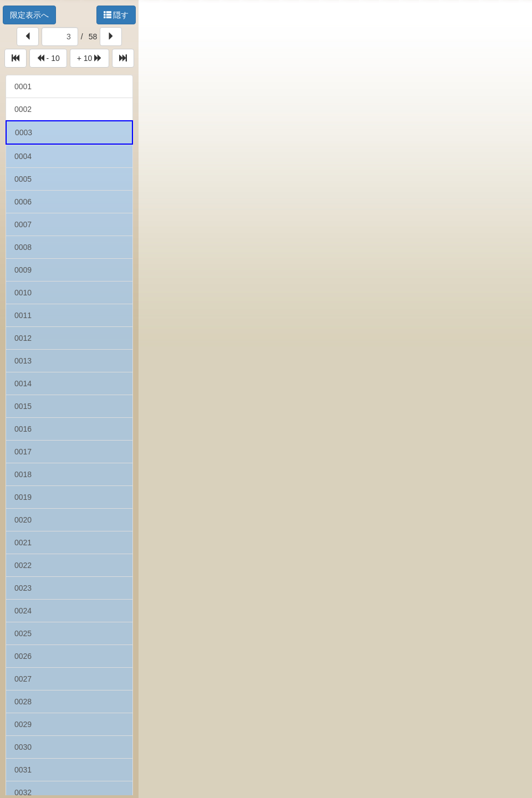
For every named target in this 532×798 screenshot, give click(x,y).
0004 (23, 156)
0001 (23, 86)
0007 (23, 224)
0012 (23, 338)
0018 (23, 474)
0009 (23, 270)
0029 (23, 724)
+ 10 (90, 58)
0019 (23, 497)
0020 (23, 520)
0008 (23, 247)
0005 (23, 179)
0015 (23, 406)
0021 (23, 543)
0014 (23, 383)
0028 (23, 702)
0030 (23, 747)
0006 (23, 202)
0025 (23, 633)
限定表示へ (29, 15)
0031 (23, 770)
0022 (23, 565)
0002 (23, 109)
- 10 (48, 58)
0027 (23, 679)
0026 (23, 656)
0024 (23, 611)
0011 (23, 315)
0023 (23, 588)
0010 (23, 293)
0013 (23, 361)
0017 (23, 452)
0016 (23, 429)
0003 (24, 132)
